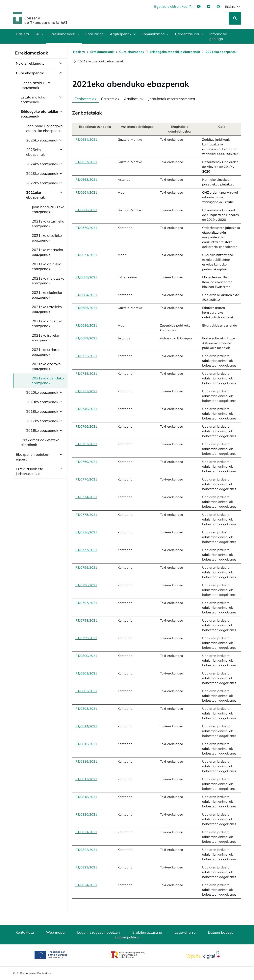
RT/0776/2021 (86, 532)
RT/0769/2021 (86, 462)
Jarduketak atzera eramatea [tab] (172, 99)
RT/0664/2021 (86, 192)
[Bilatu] (235, 18)
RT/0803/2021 (86, 709)
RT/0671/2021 (86, 255)
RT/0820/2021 (86, 814)
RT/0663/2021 (86, 180)
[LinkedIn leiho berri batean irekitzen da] (209, 7)
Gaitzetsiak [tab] (110, 99)
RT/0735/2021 (86, 373)
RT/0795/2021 (86, 567)
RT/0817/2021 (86, 779)
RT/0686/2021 (86, 325)
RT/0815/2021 (86, 744)
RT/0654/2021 (86, 139)
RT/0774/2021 (86, 497)
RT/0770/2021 (86, 479)
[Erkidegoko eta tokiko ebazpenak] (175, 52)
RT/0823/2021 (86, 867)
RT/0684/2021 (86, 295)
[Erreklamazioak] (102, 52)
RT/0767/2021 (86, 444)
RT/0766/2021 (86, 426)
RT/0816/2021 (86, 761)
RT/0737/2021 (86, 391)
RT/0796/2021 (86, 585)
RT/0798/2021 (86, 620)
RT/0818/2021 (86, 797)
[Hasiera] (79, 52)
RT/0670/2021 (86, 228)
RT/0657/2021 (86, 162)
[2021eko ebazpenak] (221, 52)
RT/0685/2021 (86, 308)
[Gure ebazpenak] (132, 52)
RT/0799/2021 (86, 638)
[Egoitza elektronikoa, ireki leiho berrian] (173, 7)
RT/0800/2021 (86, 656)
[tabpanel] (157, 501)
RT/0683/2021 (86, 277)
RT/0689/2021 (86, 338)
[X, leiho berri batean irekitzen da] (199, 7)
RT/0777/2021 (86, 550)
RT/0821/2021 (86, 832)
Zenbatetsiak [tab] (85, 99)
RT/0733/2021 (86, 356)
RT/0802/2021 (86, 691)
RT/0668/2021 (86, 210)
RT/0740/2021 (86, 409)
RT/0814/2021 (86, 726)
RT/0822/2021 (86, 850)
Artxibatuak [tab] (134, 99)
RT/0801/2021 (86, 673)
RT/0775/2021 (86, 515)
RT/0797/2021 (86, 603)
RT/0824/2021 (86, 885)
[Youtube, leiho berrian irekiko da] (219, 7)
